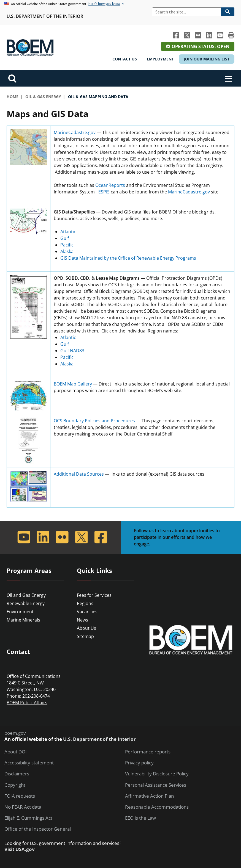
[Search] (186, 12)
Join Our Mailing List (207, 59)
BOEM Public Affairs (27, 703)
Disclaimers (17, 774)
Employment (160, 59)
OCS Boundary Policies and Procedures (94, 421)
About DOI (16, 752)
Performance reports (148, 752)
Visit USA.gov (20, 849)
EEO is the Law (140, 818)
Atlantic (68, 232)
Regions (85, 603)
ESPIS (104, 192)
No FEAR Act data (23, 807)
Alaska (67, 251)
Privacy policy (139, 763)
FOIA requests (20, 796)
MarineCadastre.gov (75, 132)
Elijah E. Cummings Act (28, 818)
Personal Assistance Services (156, 785)
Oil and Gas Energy (26, 595)
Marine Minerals (23, 620)
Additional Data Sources (79, 474)
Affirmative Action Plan (149, 796)
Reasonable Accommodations (157, 807)
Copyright (15, 785)
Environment (20, 612)
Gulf (65, 238)
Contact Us (125, 59)
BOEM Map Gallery (73, 384)
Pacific (67, 245)
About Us (86, 628)
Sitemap (85, 636)
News (82, 620)
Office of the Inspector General (38, 829)
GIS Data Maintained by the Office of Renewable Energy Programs (128, 258)
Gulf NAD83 (72, 351)
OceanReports (110, 185)
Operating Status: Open (201, 46)
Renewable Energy (26, 603)
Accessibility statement (29, 763)
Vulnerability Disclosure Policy (157, 774)
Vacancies (87, 612)
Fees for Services (94, 595)
